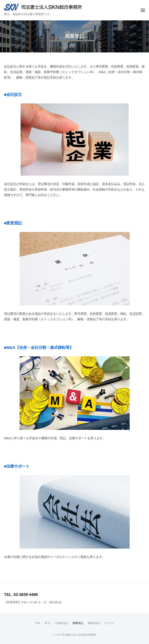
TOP (38, 623)
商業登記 (78, 623)
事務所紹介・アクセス (101, 623)
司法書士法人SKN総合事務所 (79, 635)
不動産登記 (62, 623)
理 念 (48, 623)
